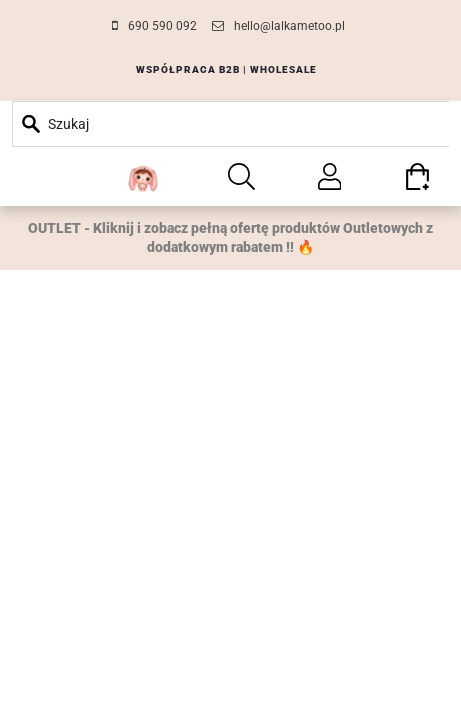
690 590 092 (162, 26)
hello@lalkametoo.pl (289, 26)
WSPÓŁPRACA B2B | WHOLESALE (226, 69)
